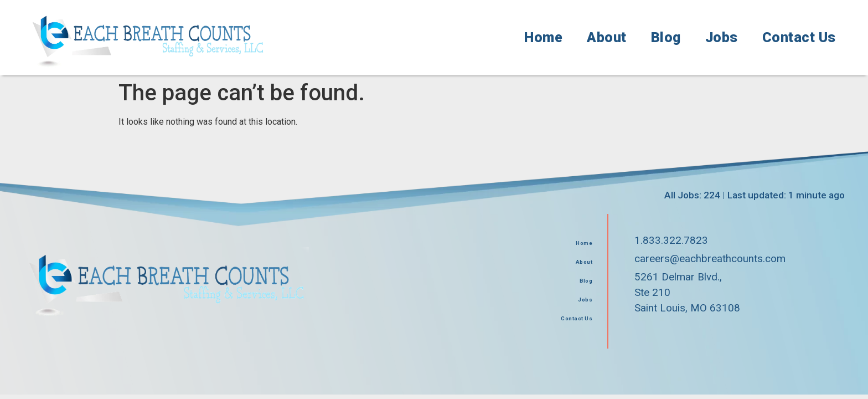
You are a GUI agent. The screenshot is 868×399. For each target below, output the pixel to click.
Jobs (722, 37)
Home (543, 37)
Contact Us (799, 37)
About (607, 37)
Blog (666, 37)
